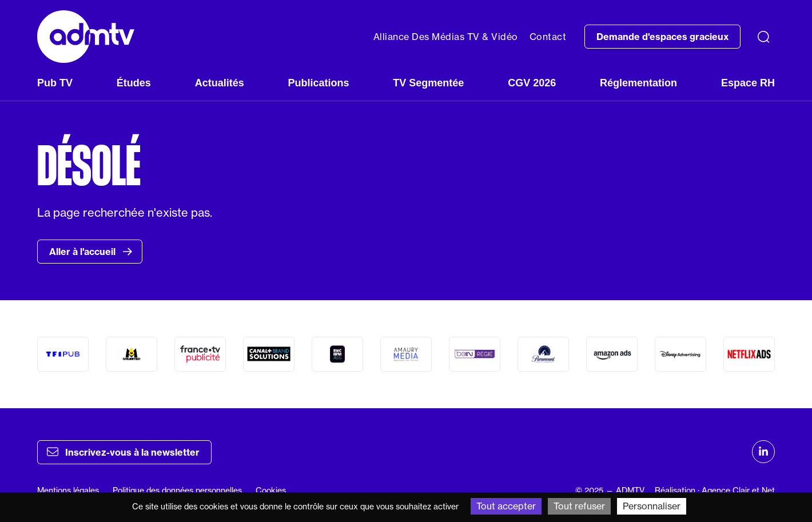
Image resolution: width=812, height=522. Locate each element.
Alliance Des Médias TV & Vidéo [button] (446, 37)
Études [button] (134, 83)
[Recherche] (763, 37)
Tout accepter (506, 506)
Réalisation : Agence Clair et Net (715, 491)
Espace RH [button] (748, 83)
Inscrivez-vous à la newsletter (123, 452)
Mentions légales (68, 491)
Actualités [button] (220, 83)
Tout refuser (579, 506)
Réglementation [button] (638, 83)
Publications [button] (318, 83)
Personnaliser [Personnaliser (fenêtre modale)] (652, 506)
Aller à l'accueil (91, 252)
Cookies (271, 491)
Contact (548, 37)
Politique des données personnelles (177, 491)
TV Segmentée (428, 83)
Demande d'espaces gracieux (662, 37)
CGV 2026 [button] (532, 83)
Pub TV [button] (55, 83)
